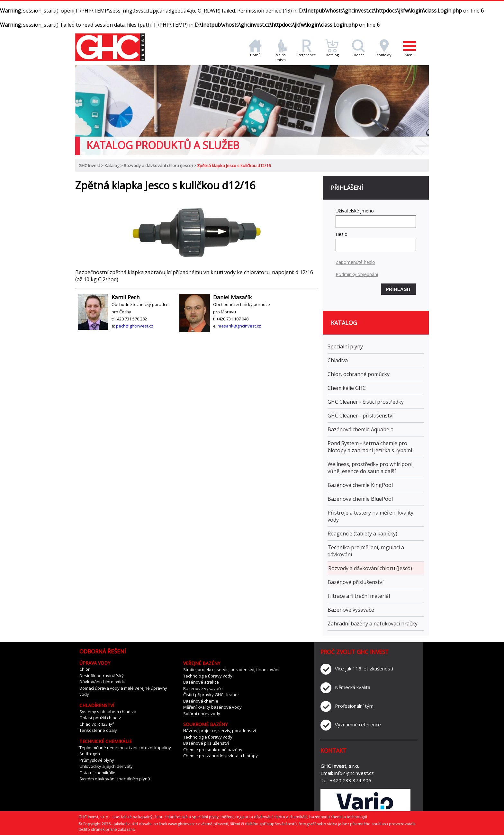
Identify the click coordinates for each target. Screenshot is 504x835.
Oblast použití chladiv (100, 718)
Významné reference (358, 724)
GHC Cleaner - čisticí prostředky (366, 402)
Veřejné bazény (202, 663)
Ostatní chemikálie (97, 773)
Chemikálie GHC (347, 388)
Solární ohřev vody (202, 714)
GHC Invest (89, 166)
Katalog (332, 53)
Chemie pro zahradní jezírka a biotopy (221, 756)
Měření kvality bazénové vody (212, 707)
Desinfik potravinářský (102, 676)
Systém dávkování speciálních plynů (115, 779)
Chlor (85, 669)
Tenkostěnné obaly (98, 730)
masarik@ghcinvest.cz (239, 326)
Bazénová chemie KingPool (360, 485)
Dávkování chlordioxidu (102, 682)
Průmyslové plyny (97, 760)
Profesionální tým (354, 706)
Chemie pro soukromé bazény (213, 750)
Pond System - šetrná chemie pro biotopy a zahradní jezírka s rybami (370, 447)
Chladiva (338, 360)
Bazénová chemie (201, 701)
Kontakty (384, 53)
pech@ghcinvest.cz (135, 326)
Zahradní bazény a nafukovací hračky (373, 624)
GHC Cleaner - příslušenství (360, 416)
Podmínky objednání (357, 274)
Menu (410, 48)
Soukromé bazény (205, 724)
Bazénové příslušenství (355, 582)
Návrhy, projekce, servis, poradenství (220, 731)
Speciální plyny (345, 346)
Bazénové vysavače (351, 610)
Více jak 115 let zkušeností (364, 669)
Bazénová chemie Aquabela (360, 429)
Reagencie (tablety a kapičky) (362, 534)
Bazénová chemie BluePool (360, 499)
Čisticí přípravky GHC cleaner (211, 695)
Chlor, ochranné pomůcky (359, 374)
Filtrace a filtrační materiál (359, 596)
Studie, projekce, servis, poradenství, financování (231, 669)
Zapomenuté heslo (355, 262)
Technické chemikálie (106, 741)
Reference (307, 53)
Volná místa (281, 55)
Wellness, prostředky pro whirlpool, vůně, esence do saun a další (371, 468)
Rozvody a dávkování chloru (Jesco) (158, 166)
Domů (255, 53)
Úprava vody (95, 663)
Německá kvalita (353, 687)
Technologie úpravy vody (208, 676)
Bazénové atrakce (201, 682)
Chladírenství (97, 705)
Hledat (358, 53)
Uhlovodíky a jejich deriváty (106, 766)
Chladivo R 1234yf (97, 724)
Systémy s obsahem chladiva (108, 712)
